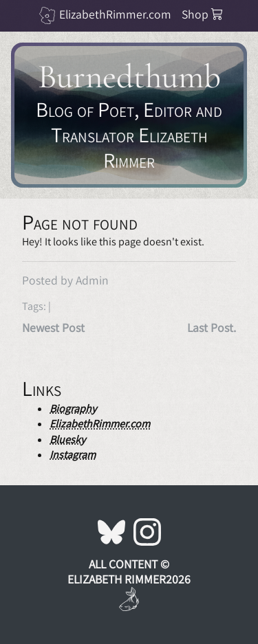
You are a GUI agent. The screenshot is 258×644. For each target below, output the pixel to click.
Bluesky (67, 440)
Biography (73, 409)
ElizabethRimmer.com (115, 14)
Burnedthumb (129, 77)
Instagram (73, 455)
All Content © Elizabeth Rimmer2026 (129, 571)
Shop (202, 14)
